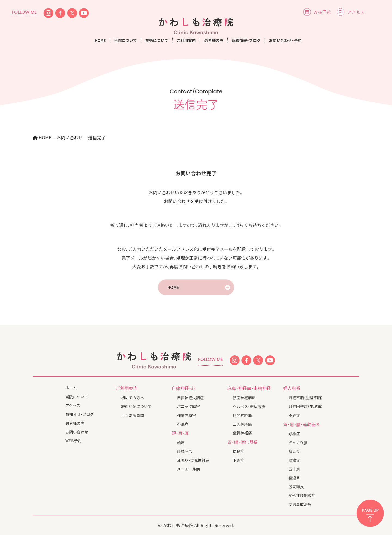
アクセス (356, 12)
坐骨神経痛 (242, 433)
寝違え (294, 478)
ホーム (71, 388)
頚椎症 (294, 433)
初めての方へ (133, 398)
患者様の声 (214, 40)
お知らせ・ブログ (80, 414)
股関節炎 (296, 487)
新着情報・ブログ (246, 40)
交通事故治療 (300, 504)
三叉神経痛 (242, 424)
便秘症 (238, 451)
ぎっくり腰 (298, 442)
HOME (100, 40)
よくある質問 (133, 415)
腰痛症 (294, 460)
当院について (77, 397)
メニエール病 (188, 469)
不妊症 (294, 415)
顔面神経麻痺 (244, 398)
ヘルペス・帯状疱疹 (249, 406)
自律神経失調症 (190, 398)
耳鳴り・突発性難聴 (193, 460)
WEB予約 (322, 12)
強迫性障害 (186, 415)
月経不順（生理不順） (306, 398)
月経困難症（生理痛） (306, 406)
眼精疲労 (185, 451)
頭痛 (181, 442)
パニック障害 (188, 406)
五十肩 (294, 469)
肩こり (294, 451)
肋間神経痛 (242, 415)
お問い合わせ (77, 432)
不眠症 (183, 424)
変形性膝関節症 (302, 495)
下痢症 (238, 460)
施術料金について (136, 406)
